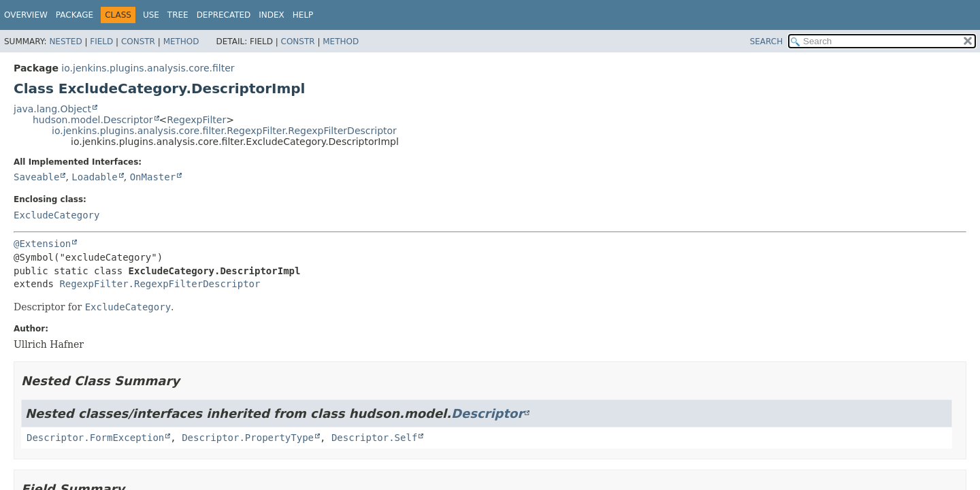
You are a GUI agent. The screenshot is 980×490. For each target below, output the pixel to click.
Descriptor (487, 413)
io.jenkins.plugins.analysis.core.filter (148, 68)
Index (272, 15)
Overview (26, 15)
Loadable (94, 177)
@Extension (42, 244)
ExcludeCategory (56, 215)
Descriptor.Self (374, 438)
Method (181, 42)
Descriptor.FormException (95, 438)
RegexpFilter (196, 120)
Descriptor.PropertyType (248, 438)
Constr (138, 42)
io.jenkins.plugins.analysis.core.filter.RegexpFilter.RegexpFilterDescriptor (224, 131)
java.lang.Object (52, 109)
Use (151, 15)
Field (101, 42)
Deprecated (224, 15)
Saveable (36, 177)
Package (75, 15)
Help (303, 15)
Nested (65, 42)
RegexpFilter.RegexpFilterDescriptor (160, 284)
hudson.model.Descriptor (93, 120)
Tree (178, 15)
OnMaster (153, 177)
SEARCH (767, 42)
